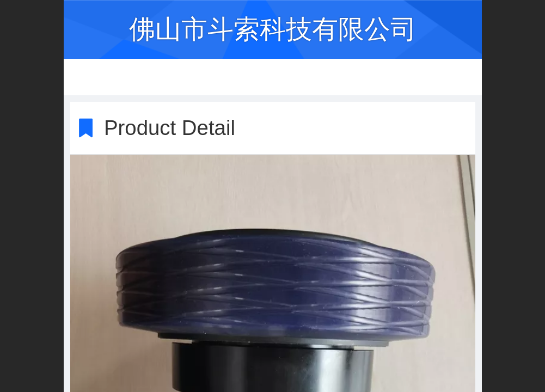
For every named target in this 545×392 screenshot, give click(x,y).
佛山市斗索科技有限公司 (273, 29)
